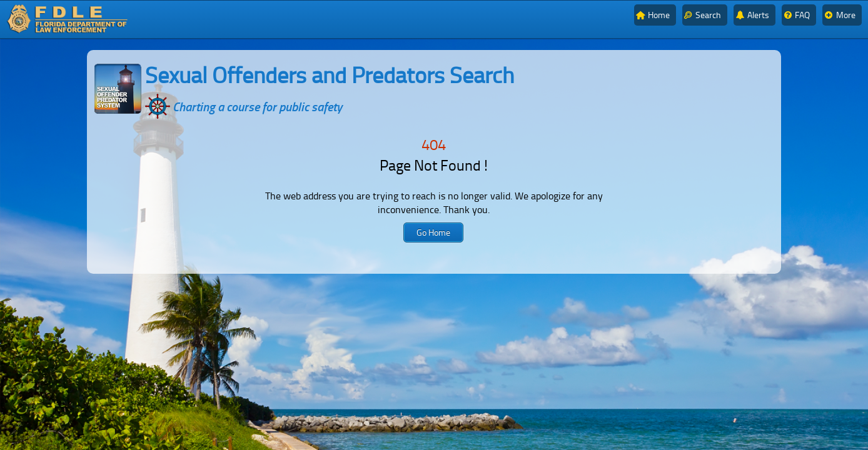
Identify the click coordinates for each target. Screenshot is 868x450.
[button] (433, 232)
